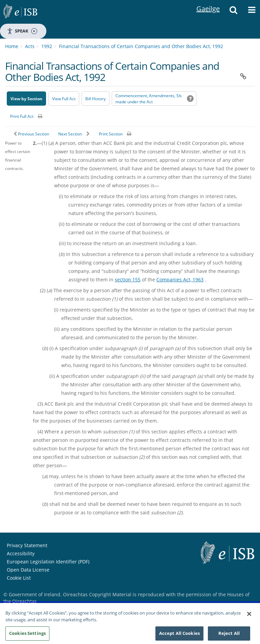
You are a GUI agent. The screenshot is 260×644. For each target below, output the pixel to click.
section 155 (128, 280)
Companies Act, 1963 (180, 280)
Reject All (229, 633)
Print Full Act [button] (22, 116)
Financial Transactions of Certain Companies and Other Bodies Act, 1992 (141, 46)
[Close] (249, 614)
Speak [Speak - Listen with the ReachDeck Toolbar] (22, 31)
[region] (130, 624)
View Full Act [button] (64, 99)
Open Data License (28, 570)
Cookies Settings (27, 633)
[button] (233, 12)
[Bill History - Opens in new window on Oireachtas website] (95, 99)
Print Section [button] (111, 134)
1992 (47, 46)
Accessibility (21, 553)
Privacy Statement (27, 545)
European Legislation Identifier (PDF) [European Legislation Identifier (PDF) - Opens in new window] (48, 562)
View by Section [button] (26, 99)
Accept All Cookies (179, 633)
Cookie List (19, 578)
